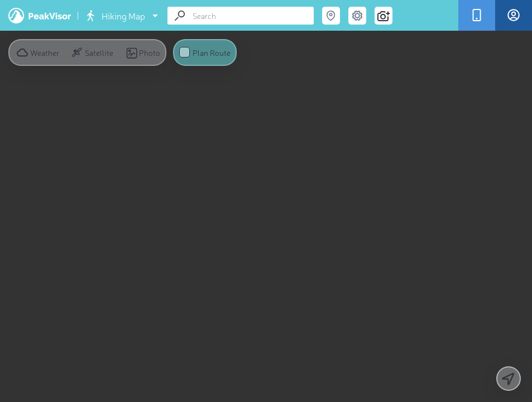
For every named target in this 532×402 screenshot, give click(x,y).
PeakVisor (40, 16)
